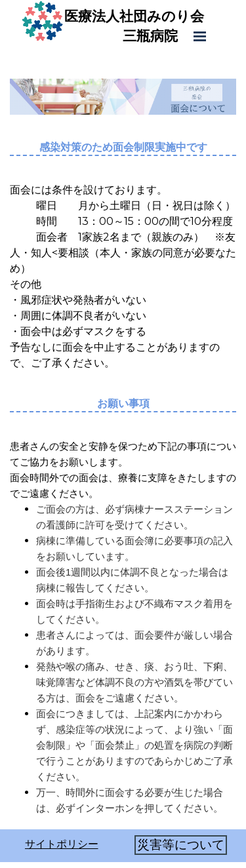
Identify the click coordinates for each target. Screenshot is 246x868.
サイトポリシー (62, 844)
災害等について (181, 845)
